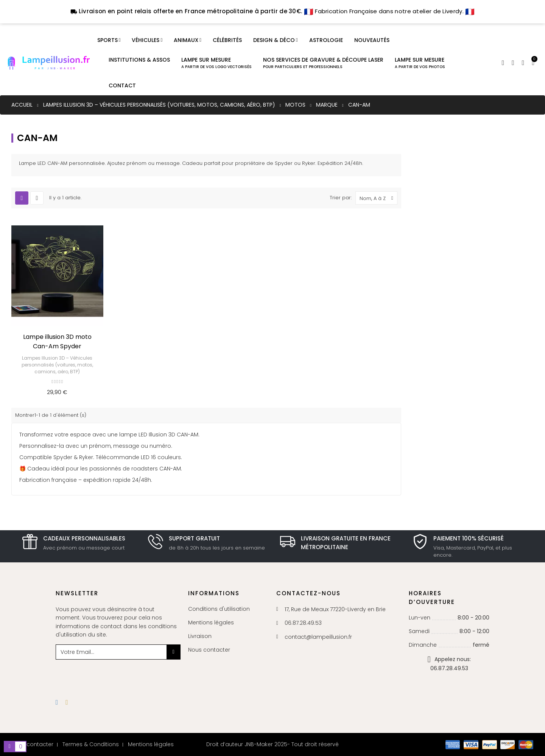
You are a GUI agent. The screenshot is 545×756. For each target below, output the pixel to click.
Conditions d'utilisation (219, 609)
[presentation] (117, 674)
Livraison (200, 636)
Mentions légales (211, 622)
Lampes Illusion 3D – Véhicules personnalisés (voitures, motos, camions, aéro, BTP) (57, 365)
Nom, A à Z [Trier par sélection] (378, 198)
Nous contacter (209, 650)
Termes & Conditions (91, 744)
